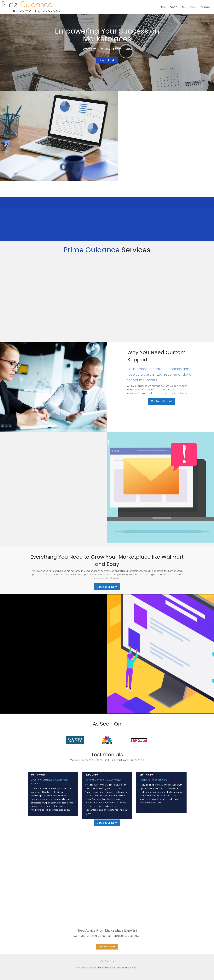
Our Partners (107, 961)
